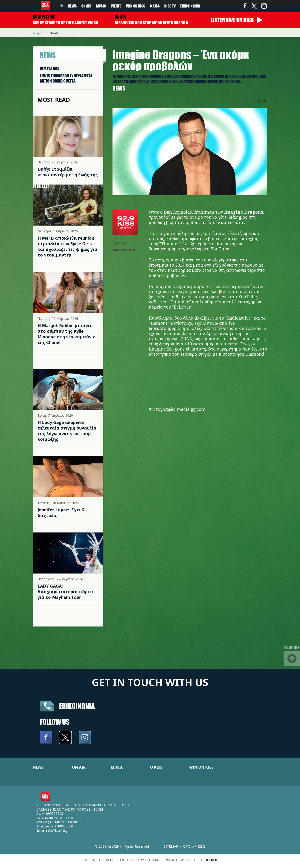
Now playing (44, 17)
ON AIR (79, 767)
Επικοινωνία (190, 6)
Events (116, 6)
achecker (209, 860)
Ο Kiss (155, 6)
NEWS (38, 767)
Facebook (245, 6)
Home (62, 6)
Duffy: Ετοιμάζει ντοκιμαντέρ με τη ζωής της (68, 172)
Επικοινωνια (77, 706)
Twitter (254, 6)
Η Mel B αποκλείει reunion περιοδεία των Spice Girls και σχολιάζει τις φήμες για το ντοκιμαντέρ (67, 246)
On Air (86, 6)
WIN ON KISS (201, 767)
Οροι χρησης (194, 846)
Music (101, 6)
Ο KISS (156, 767)
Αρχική (38, 32)
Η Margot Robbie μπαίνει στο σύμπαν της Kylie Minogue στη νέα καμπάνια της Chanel (67, 334)
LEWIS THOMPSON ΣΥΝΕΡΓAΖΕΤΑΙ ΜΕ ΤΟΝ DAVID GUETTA (66, 78)
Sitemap (171, 846)
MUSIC (117, 767)
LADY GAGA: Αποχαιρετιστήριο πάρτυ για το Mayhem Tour (65, 592)
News (72, 6)
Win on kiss (136, 6)
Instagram (264, 6)
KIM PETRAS (50, 68)
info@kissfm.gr (57, 830)
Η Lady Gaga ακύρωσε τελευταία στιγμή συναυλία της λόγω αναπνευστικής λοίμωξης (67, 431)
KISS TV (170, 6)
